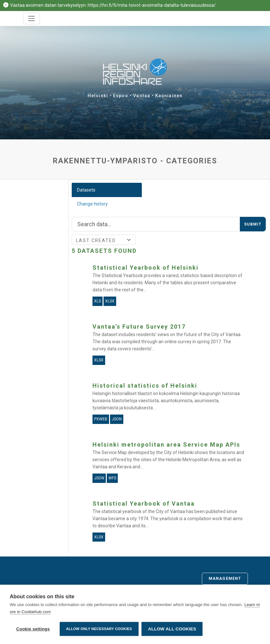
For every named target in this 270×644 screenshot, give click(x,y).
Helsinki (98, 96)
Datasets (86, 190)
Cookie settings (33, 629)
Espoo (121, 96)
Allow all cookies (172, 629)
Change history (92, 204)
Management (225, 579)
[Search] (156, 224)
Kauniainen (169, 96)
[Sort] (104, 240)
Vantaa (142, 96)
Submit (253, 224)
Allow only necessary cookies (99, 629)
